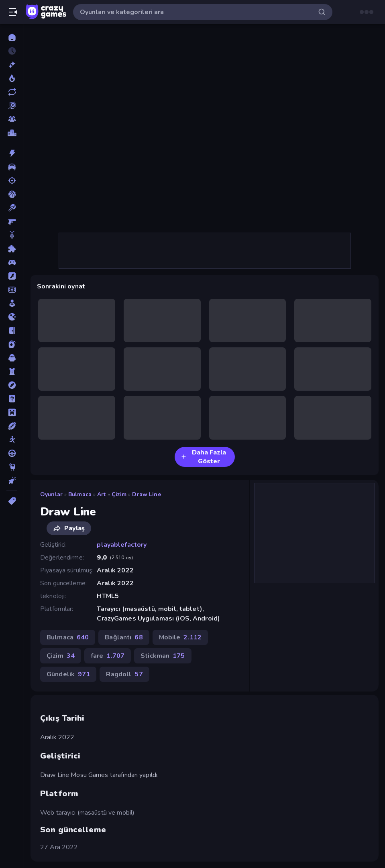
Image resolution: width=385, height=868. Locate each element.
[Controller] (12, 262)
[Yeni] (12, 65)
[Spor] (12, 426)
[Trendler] (12, 78)
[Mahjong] (12, 399)
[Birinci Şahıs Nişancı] (12, 221)
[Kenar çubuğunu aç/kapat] (13, 12)
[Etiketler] (12, 501)
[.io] (12, 317)
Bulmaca (80, 494)
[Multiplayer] (12, 119)
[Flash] (12, 276)
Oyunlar (51, 494)
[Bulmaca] (12, 249)
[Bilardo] (12, 208)
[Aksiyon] (12, 153)
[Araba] (12, 167)
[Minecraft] (12, 412)
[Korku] (12, 358)
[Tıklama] (12, 481)
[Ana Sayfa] (12, 37)
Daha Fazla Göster (204, 457)
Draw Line (146, 494)
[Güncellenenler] (12, 92)
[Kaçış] (12, 331)
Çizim (119, 494)
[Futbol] (12, 290)
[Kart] (12, 344)
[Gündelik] (12, 303)
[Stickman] (12, 440)
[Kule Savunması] (12, 371)
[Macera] (12, 385)
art (101, 494)
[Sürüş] (12, 453)
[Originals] (12, 105)
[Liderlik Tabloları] (12, 133)
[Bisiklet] (12, 235)
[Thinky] (12, 467)
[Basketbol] (12, 194)
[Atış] (12, 180)
